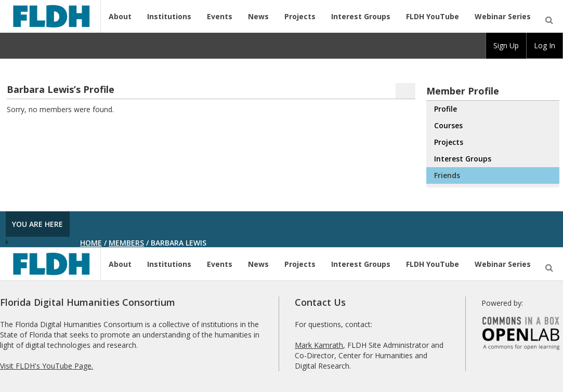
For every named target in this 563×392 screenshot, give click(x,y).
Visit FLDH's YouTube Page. (47, 366)
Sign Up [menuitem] (506, 45)
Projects (300, 16)
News (258, 16)
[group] (506, 46)
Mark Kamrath (319, 345)
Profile (446, 109)
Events (220, 16)
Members (126, 243)
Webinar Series (503, 16)
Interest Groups (361, 16)
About (120, 16)
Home (91, 243)
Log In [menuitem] (545, 45)
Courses (448, 125)
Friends (447, 175)
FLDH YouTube (433, 16)
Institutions (169, 16)
